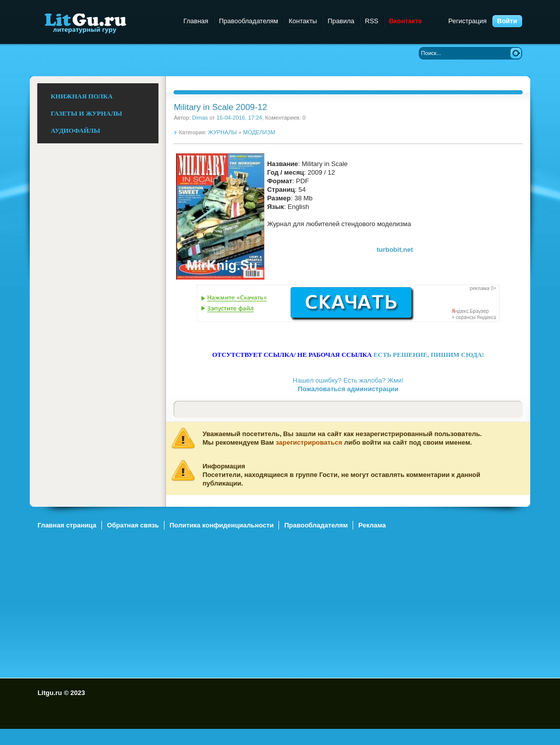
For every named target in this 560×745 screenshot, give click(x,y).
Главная (195, 21)
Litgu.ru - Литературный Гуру (104, 22)
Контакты (303, 21)
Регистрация (468, 21)
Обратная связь (133, 525)
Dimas (200, 118)
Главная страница (67, 525)
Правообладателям (248, 21)
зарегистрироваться (309, 442)
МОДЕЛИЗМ (259, 132)
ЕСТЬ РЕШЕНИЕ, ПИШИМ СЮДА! (429, 355)
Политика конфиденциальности (221, 525)
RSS (372, 21)
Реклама (372, 525)
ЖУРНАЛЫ (222, 132)
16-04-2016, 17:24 (239, 118)
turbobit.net (395, 250)
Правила (341, 21)
